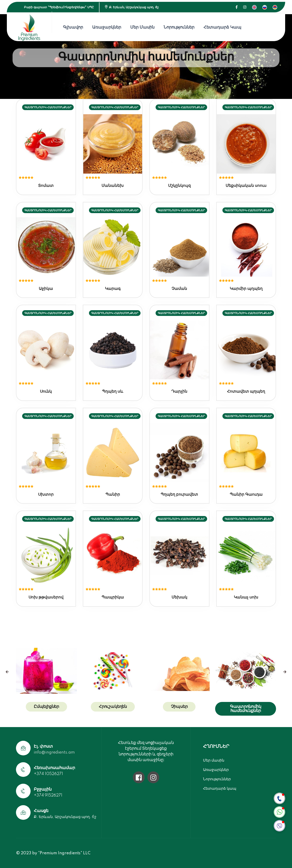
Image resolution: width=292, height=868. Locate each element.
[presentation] (7, 672)
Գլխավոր (73, 27)
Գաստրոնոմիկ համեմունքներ (245, 709)
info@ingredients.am (54, 752)
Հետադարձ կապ (222, 27)
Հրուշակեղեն (113, 707)
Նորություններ (179, 27)
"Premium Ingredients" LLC (64, 853)
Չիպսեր (179, 707)
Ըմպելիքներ (46, 707)
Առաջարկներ (107, 27)
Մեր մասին (142, 27)
